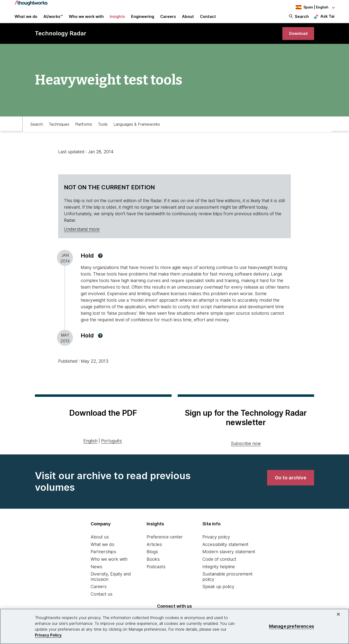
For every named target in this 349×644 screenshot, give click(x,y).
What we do (103, 554)
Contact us (102, 603)
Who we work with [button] (86, 20)
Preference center (165, 546)
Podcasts (156, 576)
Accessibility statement (225, 554)
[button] (100, 265)
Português (111, 450)
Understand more (82, 238)
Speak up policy (218, 596)
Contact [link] (208, 20)
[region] (174, 626)
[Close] (338, 614)
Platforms (84, 132)
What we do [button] (26, 20)
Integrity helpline (219, 576)
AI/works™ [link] (53, 20)
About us (100, 546)
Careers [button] (168, 20)
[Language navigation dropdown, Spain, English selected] (308, 7)
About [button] (188, 20)
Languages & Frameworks (137, 132)
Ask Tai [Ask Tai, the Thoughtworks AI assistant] (327, 20)
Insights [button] (117, 20)
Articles (154, 554)
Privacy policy (216, 546)
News (96, 576)
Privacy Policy (48, 635)
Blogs (152, 561)
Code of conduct (219, 568)
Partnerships (103, 561)
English (90, 450)
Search (302, 20)
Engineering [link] (143, 20)
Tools (103, 132)
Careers (99, 596)
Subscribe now (246, 453)
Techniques (59, 132)
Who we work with (109, 568)
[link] (296, 41)
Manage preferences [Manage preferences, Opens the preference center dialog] (292, 626)
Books (153, 568)
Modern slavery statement (229, 561)
